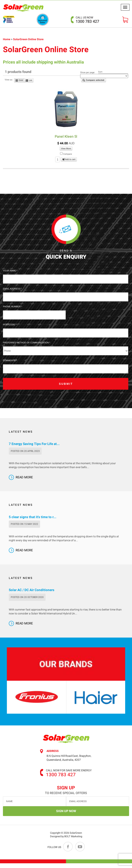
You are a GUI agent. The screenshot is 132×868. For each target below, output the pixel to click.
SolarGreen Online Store (28, 39)
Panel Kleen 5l (66, 137)
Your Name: (10, 271)
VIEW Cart (125, 20)
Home (7, 39)
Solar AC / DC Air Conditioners (32, 590)
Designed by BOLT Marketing (66, 838)
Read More (24, 477)
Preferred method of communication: (26, 343)
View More (66, 148)
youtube (80, 847)
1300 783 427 (87, 20)
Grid (19, 80)
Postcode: (9, 325)
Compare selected (93, 80)
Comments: (9, 360)
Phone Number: (12, 307)
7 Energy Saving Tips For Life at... (34, 444)
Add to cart (69, 160)
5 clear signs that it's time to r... (33, 517)
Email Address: (12, 289)
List (29, 80)
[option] (43, 697)
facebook (68, 847)
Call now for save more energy (69, 771)
